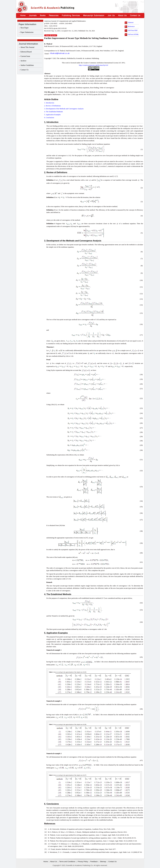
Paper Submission (27, 32)
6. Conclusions (49, 118)
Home (46, 862)
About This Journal (27, 47)
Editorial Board (26, 52)
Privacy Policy (83, 862)
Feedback (94, 862)
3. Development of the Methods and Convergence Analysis (64, 109)
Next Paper (25, 28)
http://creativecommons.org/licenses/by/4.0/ (94, 65)
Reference (129, 26)
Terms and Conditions (67, 862)
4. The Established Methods (54, 112)
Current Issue (25, 56)
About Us (53, 862)
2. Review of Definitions (53, 106)
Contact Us (25, 70)
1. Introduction (49, 103)
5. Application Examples (52, 115)
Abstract (129, 22)
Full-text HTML (132, 34)
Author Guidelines (27, 65)
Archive (23, 61)
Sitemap (103, 862)
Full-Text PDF (131, 30)
